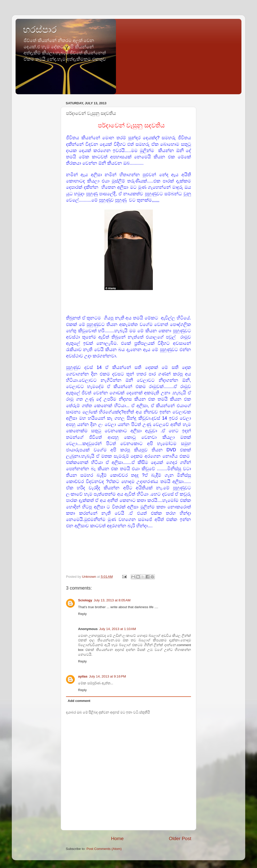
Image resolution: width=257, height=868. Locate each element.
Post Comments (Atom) (104, 849)
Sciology (85, 600)
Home (117, 838)
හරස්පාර (40, 30)
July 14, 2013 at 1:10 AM (118, 629)
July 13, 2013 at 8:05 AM (112, 600)
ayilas (83, 676)
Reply (82, 614)
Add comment (79, 701)
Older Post (180, 838)
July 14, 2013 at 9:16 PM (108, 676)
